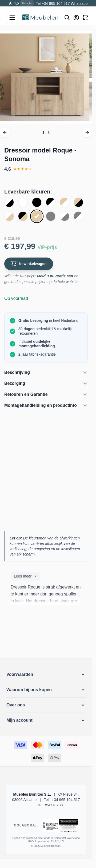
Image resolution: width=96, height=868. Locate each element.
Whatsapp (79, 3)
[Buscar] (67, 18)
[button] (46, 675)
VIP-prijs (47, 247)
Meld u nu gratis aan (55, 276)
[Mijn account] (76, 18)
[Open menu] (12, 18)
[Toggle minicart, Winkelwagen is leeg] (85, 18)
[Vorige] (5, 133)
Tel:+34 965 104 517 (53, 3)
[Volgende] (87, 133)
